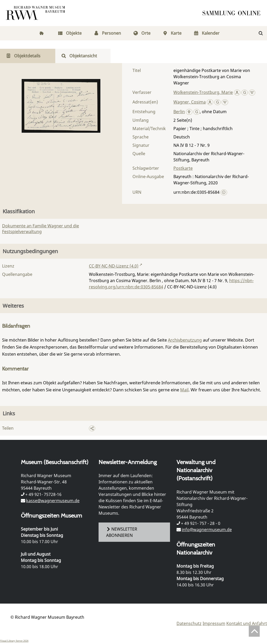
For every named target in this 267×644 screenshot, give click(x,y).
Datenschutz (189, 623)
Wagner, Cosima (190, 102)
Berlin (179, 112)
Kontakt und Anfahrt (247, 623)
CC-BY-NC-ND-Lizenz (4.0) (114, 266)
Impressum (214, 623)
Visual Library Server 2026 (14, 641)
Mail (184, 390)
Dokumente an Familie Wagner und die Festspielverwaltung (41, 229)
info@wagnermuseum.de (207, 530)
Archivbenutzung (185, 340)
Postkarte (183, 168)
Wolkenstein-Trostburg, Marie (203, 92)
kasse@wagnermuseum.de (53, 501)
